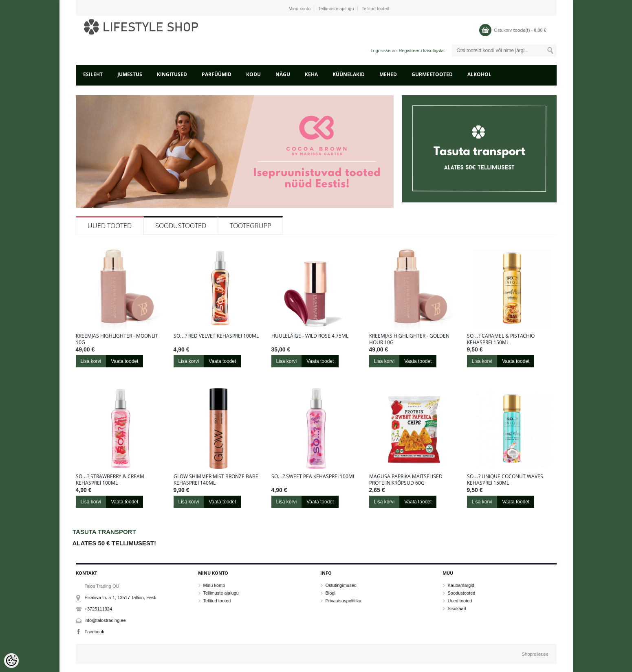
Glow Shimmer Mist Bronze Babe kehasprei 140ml (216, 480)
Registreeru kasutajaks (422, 51)
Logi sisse (380, 51)
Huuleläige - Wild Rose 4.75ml (310, 336)
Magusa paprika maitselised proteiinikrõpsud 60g (406, 480)
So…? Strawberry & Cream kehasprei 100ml (110, 480)
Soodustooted (181, 226)
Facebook (95, 632)
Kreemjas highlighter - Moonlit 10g (117, 339)
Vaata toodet (124, 361)
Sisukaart (457, 608)
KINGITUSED (172, 74)
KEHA (311, 74)
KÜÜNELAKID (349, 74)
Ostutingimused (341, 585)
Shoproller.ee (535, 654)
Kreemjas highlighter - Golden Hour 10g (409, 339)
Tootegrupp (250, 226)
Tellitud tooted (376, 9)
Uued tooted (110, 226)
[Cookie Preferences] (11, 661)
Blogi (330, 593)
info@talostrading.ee (105, 620)
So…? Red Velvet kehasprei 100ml (216, 336)
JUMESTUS (130, 74)
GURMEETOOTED (432, 74)
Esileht (93, 74)
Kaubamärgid (461, 585)
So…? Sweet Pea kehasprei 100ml (313, 477)
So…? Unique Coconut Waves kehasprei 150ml (505, 480)
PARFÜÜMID (217, 74)
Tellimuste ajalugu (336, 9)
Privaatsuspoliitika (344, 601)
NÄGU (283, 74)
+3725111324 (99, 609)
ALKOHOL (479, 74)
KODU (253, 74)
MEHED (388, 74)
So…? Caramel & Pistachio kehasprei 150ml (501, 339)
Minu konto (299, 9)
